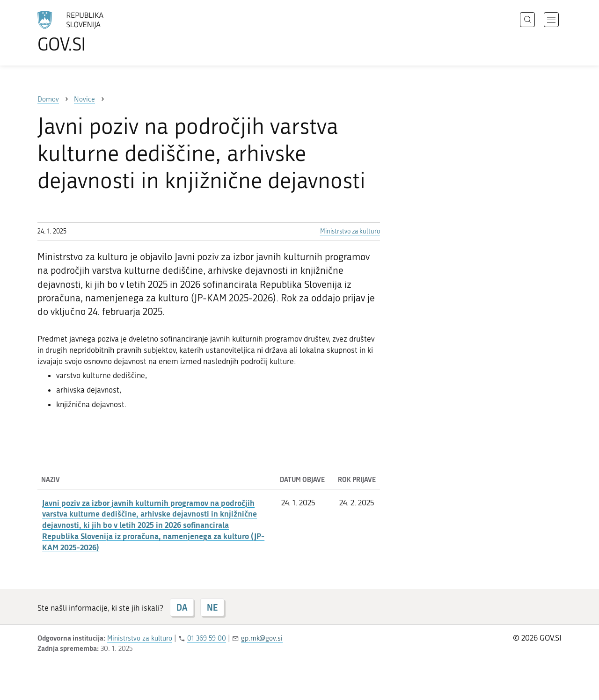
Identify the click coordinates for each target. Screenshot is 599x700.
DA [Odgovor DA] (182, 607)
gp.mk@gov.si (262, 638)
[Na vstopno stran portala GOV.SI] (96, 32)
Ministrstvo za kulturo (350, 231)
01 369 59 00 (207, 638)
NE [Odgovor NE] (212, 607)
